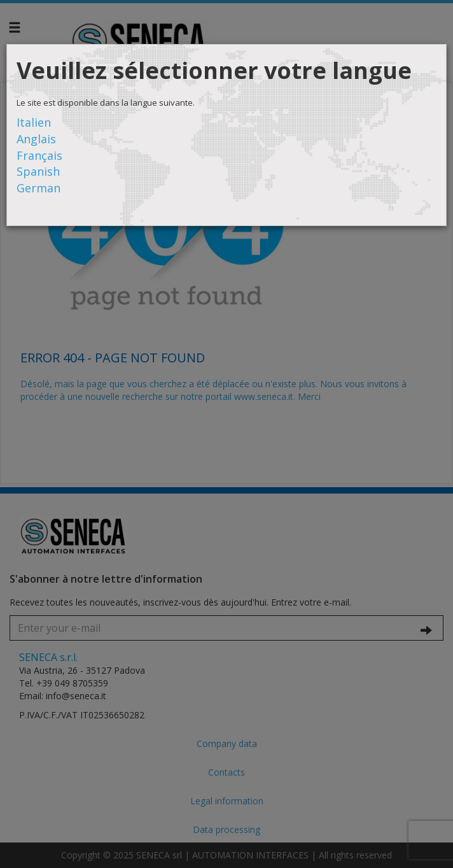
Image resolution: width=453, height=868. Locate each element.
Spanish (38, 171)
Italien (34, 122)
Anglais (36, 139)
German (38, 188)
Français (39, 155)
